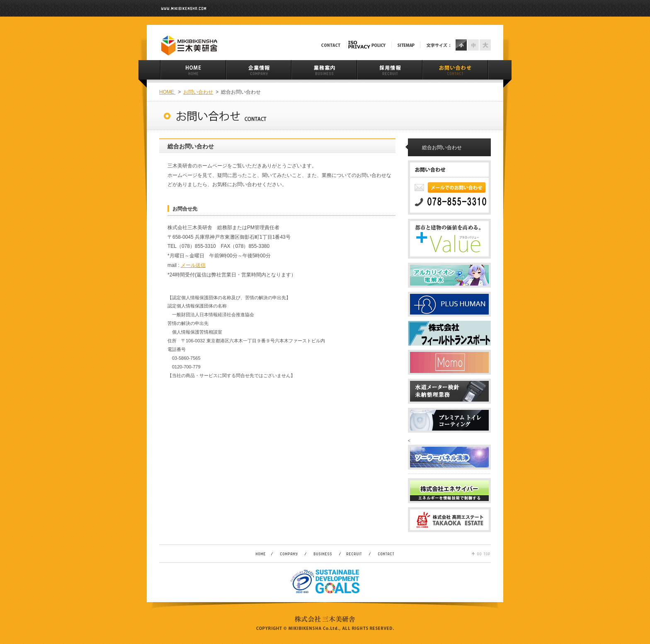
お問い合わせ (198, 92)
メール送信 (193, 265)
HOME (167, 92)
